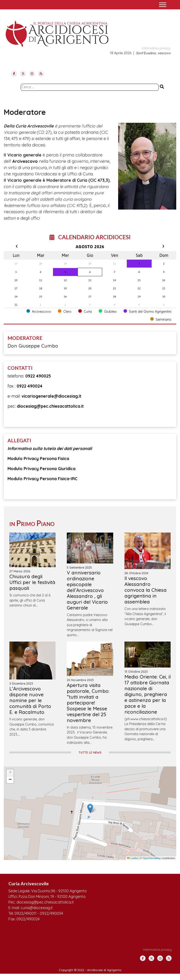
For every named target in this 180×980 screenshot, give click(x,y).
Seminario (161, 319)
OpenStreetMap (152, 858)
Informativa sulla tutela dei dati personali (50, 448)
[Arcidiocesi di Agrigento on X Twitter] (23, 73)
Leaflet (133, 858)
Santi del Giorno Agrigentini (147, 311)
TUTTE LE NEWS (90, 752)
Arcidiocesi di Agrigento (104, 970)
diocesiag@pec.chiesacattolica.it (50, 406)
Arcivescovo (25, 161)
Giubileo (108, 311)
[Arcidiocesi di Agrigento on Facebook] (14, 73)
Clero (65, 311)
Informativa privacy (156, 48)
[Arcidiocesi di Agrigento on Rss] (41, 73)
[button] (90, 808)
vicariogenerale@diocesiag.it (51, 396)
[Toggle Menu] (163, 5)
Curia (85, 311)
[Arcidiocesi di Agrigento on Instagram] (32, 73)
